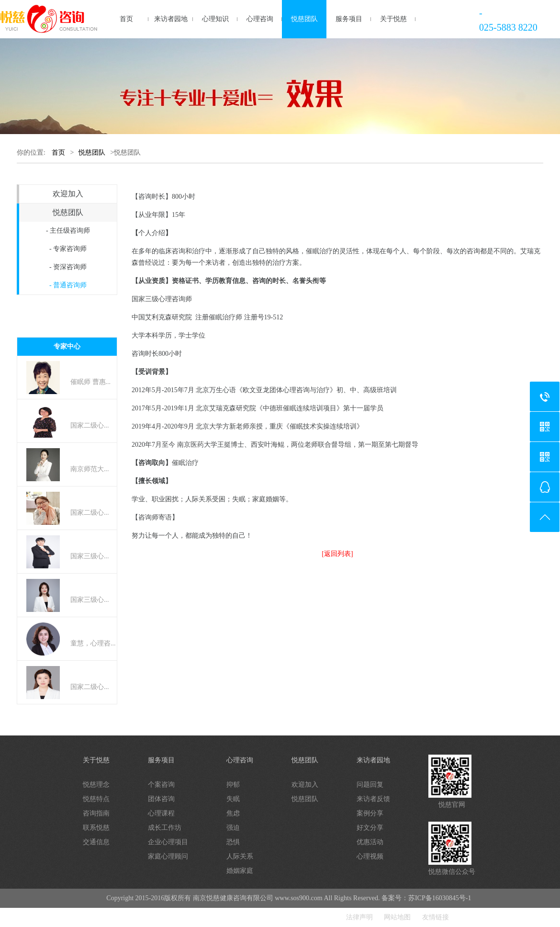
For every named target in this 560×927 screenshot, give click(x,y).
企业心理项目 (168, 842)
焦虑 (233, 813)
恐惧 (233, 842)
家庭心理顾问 (168, 856)
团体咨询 (161, 799)
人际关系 (240, 856)
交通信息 (96, 842)
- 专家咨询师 (68, 249)
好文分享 (370, 828)
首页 (126, 19)
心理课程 (161, 813)
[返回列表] (337, 554)
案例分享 (370, 813)
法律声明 (359, 917)
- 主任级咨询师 (68, 231)
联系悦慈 (96, 828)
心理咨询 (260, 19)
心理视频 (370, 856)
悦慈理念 (96, 785)
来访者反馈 (373, 799)
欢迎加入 (68, 194)
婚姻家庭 (240, 871)
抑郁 (233, 785)
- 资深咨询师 (68, 267)
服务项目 (349, 19)
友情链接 (436, 917)
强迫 (233, 828)
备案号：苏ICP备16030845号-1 (426, 898)
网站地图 (397, 917)
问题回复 (370, 785)
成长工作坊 (165, 828)
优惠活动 (370, 842)
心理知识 (215, 19)
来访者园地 (171, 19)
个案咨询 (161, 785)
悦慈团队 (304, 19)
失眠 (233, 799)
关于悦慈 (393, 19)
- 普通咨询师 (68, 285)
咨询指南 (96, 813)
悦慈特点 (96, 799)
